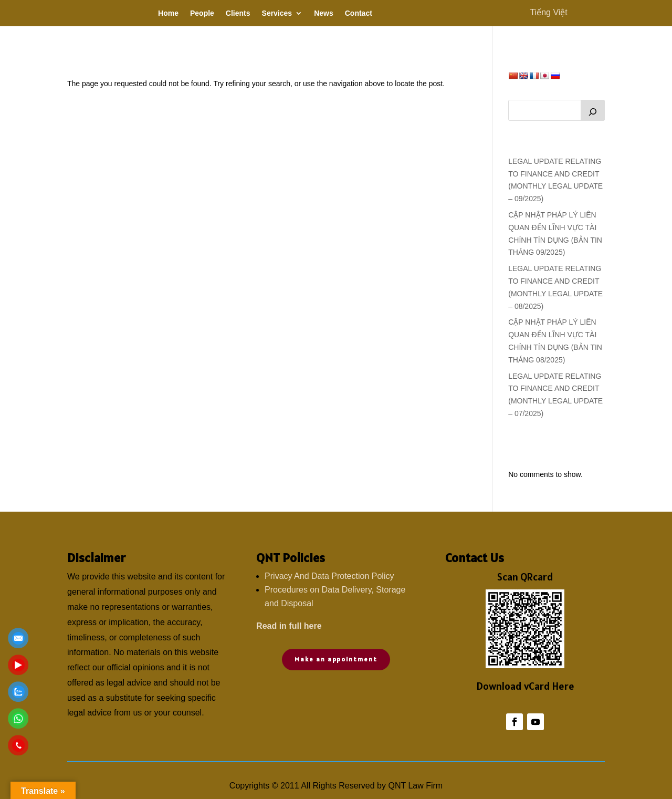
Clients (238, 13)
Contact (359, 13)
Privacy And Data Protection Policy (329, 576)
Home (168, 13)
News (324, 13)
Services (277, 13)
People (202, 13)
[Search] (593, 110)
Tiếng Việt (548, 12)
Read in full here (289, 626)
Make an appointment (336, 659)
